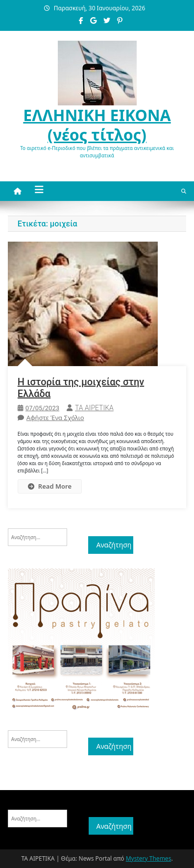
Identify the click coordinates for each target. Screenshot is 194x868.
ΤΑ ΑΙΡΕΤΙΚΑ (94, 408)
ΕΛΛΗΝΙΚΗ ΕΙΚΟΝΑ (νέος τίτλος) (97, 125)
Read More (50, 486)
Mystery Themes (149, 858)
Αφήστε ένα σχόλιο (55, 418)
